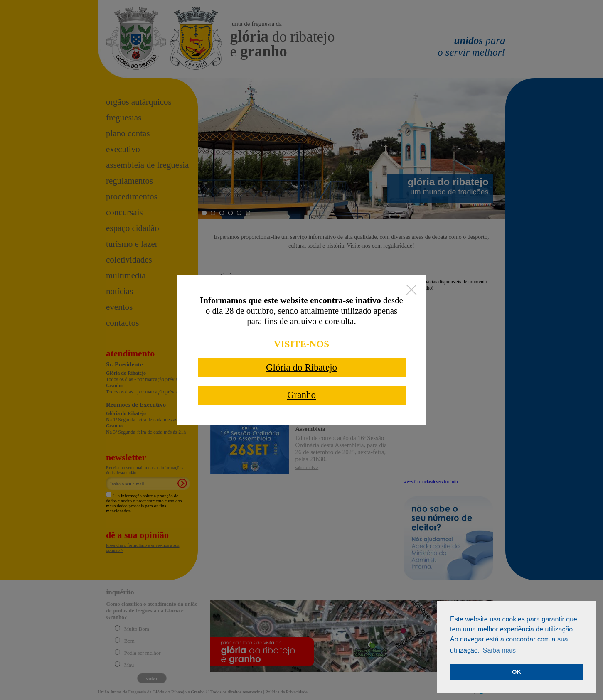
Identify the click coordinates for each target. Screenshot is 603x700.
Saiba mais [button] (499, 650)
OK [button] (517, 672)
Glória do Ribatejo (301, 367)
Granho (301, 395)
